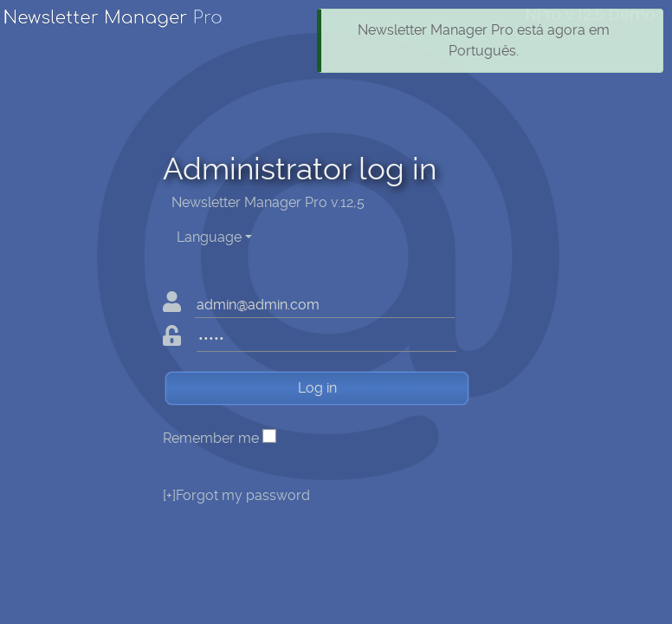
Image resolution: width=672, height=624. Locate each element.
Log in (317, 388)
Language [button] (209, 237)
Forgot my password (236, 495)
